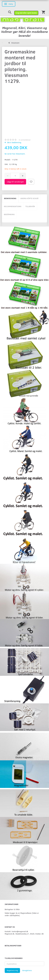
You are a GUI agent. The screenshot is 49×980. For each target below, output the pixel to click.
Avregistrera (27, 970)
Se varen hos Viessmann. (15, 154)
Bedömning (9, 214)
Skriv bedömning (14, 142)
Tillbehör (30, 206)
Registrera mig (12, 970)
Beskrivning (10, 198)
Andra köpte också (29, 198)
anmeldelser (25, 140)
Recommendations (13, 206)
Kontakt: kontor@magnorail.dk (16, 931)
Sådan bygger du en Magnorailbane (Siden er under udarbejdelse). (22, 914)
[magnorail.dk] (23, 19)
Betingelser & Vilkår (12, 909)
